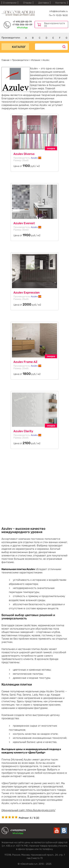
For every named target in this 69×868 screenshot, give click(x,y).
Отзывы (27, 3)
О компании (10, 3)
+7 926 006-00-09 (22, 25)
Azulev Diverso (24, 154)
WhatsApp (22, 28)
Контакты (61, 3)
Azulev (36, 158)
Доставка (44, 3)
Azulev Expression (26, 293)
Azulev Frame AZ (25, 362)
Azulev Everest (24, 223)
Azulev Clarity (23, 431)
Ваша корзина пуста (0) (54, 25)
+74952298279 (18, 830)
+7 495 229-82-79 (22, 22)
